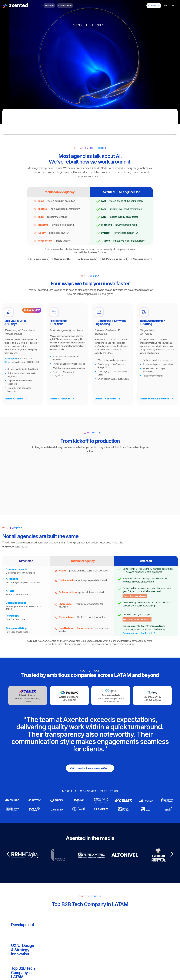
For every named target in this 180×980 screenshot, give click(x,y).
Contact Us (154, 5)
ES (173, 5)
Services (49, 5)
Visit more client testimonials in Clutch (90, 768)
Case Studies (65, 5)
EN (166, 5)
